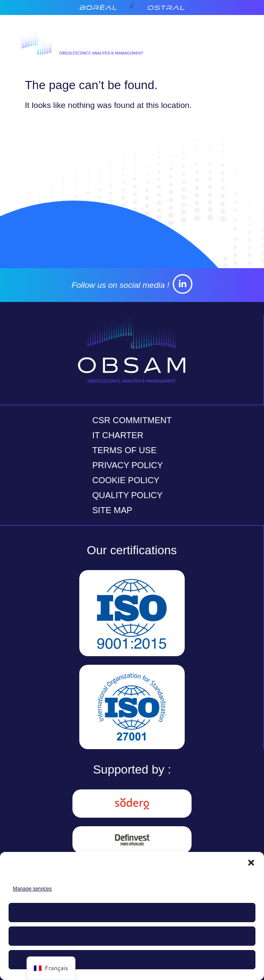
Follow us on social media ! (120, 285)
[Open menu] (228, 45)
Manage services (32, 889)
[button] (251, 863)
